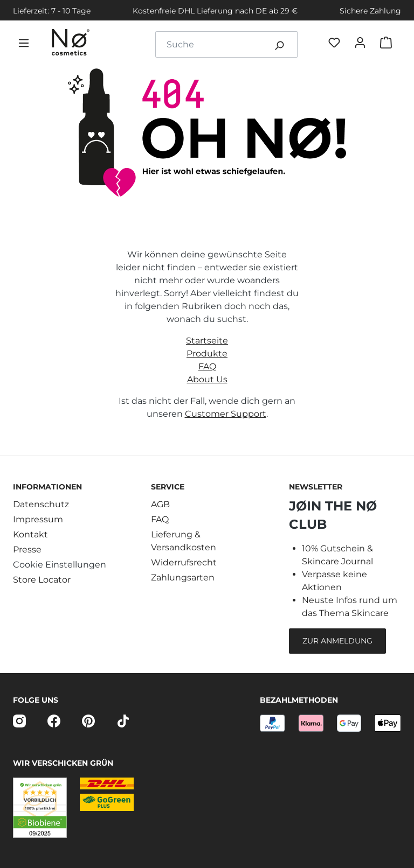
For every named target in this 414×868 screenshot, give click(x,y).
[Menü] (26, 45)
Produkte (207, 353)
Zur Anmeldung (337, 641)
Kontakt (30, 534)
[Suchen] (279, 44)
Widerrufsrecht (184, 562)
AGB (160, 504)
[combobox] (208, 44)
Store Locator (42, 580)
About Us (207, 379)
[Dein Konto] (362, 44)
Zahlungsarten (183, 577)
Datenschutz (41, 504)
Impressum (38, 519)
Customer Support (226, 414)
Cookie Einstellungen (60, 565)
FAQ (207, 366)
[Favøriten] (336, 44)
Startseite (207, 341)
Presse (27, 549)
